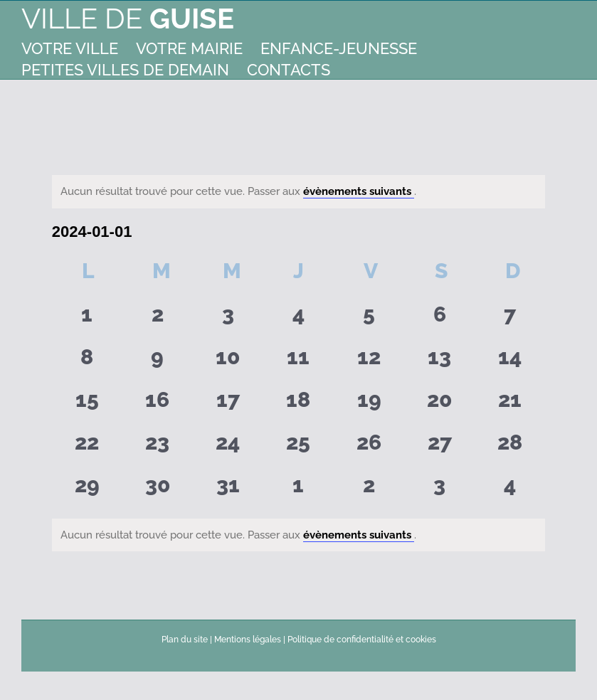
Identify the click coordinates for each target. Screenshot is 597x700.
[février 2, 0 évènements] (369, 490)
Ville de (128, 18)
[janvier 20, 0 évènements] (439, 405)
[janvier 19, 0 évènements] (369, 405)
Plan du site (185, 640)
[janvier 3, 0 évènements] (228, 319)
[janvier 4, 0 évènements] (298, 319)
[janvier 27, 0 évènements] (439, 447)
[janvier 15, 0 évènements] (87, 405)
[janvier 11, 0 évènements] (298, 362)
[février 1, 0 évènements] (298, 490)
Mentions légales (248, 640)
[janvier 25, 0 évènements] (298, 447)
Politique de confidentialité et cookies (362, 640)
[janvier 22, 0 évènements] (87, 447)
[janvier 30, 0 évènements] (158, 490)
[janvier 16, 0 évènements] (158, 405)
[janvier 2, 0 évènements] (158, 319)
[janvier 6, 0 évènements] (439, 319)
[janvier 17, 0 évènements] (228, 405)
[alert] (298, 192)
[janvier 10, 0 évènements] (228, 362)
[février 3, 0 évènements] (439, 490)
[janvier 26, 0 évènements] (369, 447)
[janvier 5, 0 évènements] (369, 319)
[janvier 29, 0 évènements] (87, 490)
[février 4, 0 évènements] (510, 490)
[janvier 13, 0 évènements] (439, 362)
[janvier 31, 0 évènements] (228, 490)
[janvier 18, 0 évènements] (298, 405)
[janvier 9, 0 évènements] (158, 362)
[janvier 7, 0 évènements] (510, 319)
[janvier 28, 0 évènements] (510, 447)
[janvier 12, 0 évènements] (369, 362)
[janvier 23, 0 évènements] (158, 447)
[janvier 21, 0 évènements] (510, 405)
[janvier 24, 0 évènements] (228, 447)
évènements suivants (359, 191)
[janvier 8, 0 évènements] (87, 362)
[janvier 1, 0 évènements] (87, 319)
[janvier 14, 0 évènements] (510, 362)
